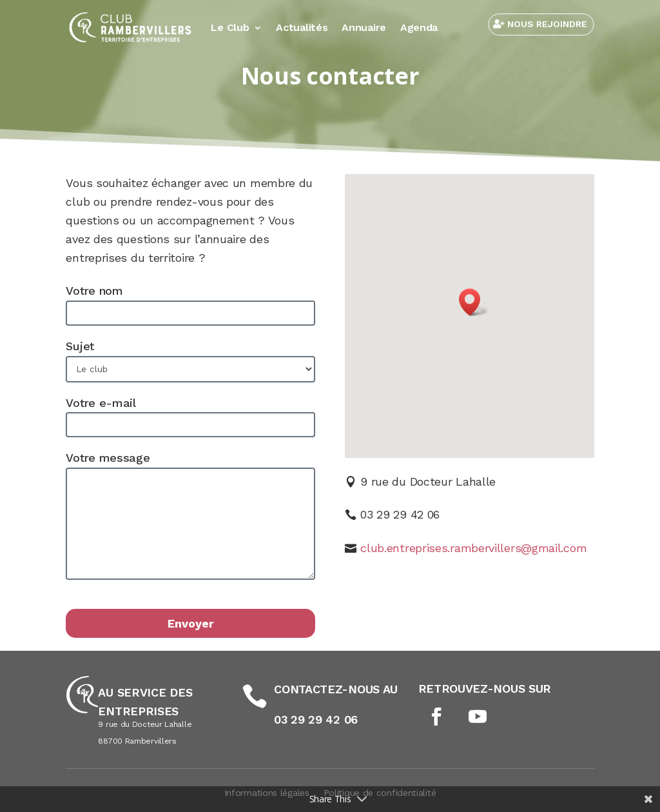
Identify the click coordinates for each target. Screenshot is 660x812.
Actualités (302, 27)
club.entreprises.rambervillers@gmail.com (473, 548)
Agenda (419, 27)
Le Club (230, 27)
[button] (474, 302)
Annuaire (364, 27)
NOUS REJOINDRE (547, 24)
